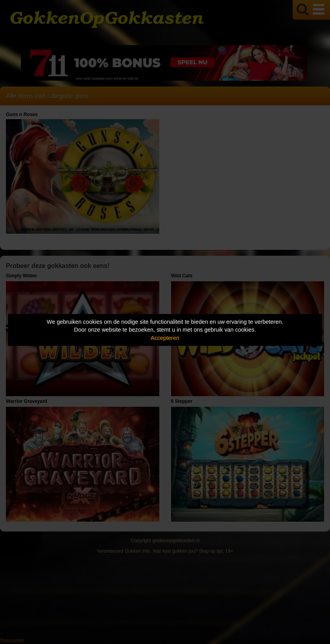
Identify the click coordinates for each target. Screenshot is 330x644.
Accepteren (165, 338)
